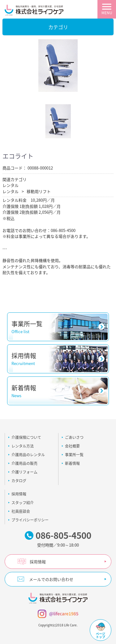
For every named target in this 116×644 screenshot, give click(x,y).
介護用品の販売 (24, 463)
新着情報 (72, 463)
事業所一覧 (74, 455)
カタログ (19, 481)
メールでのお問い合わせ (51, 579)
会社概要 (72, 446)
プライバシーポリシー (30, 520)
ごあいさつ (74, 437)
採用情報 (19, 494)
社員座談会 (21, 511)
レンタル (11, 185)
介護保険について (26, 437)
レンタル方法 (23, 446)
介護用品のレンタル (28, 455)
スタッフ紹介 (23, 503)
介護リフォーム (24, 472)
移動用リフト (39, 191)
